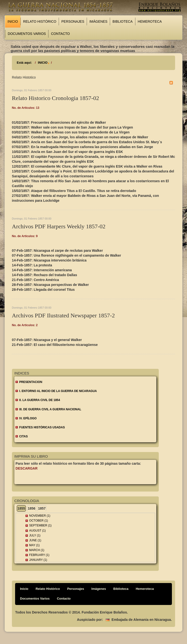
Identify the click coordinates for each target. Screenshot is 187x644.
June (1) (35, 540)
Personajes (73, 21)
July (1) (35, 535)
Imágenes (98, 21)
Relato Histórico (40, 21)
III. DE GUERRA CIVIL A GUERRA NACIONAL (50, 409)
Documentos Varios (27, 34)
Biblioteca (122, 21)
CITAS (23, 436)
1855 (21, 508)
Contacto (60, 34)
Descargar (27, 468)
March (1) (37, 550)
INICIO (43, 63)
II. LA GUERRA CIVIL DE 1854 (40, 400)
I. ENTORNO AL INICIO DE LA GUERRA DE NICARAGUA (58, 391)
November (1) (40, 516)
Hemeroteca (150, 21)
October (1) (39, 521)
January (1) (38, 560)
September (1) (40, 525)
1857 (42, 508)
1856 (32, 508)
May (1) (34, 545)
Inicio (13, 21)
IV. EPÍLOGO (28, 418)
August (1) (37, 531)
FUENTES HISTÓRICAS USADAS (42, 427)
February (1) (39, 555)
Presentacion (31, 382)
